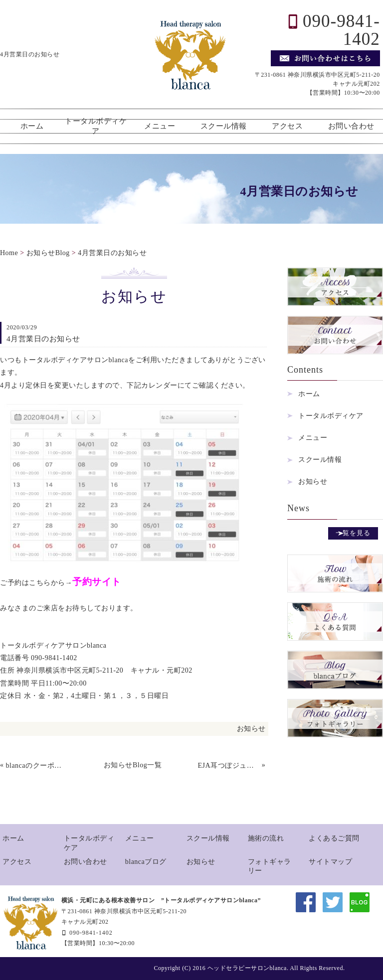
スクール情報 (224, 126)
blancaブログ (146, 862)
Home (9, 253)
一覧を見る (353, 533)
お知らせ (251, 729)
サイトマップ (330, 862)
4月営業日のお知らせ (112, 253)
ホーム (32, 126)
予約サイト (97, 582)
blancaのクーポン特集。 (37, 766)
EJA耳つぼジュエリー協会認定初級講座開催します (229, 766)
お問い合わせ (351, 126)
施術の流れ (266, 838)
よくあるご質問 (334, 838)
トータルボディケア (96, 126)
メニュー (160, 126)
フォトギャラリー (270, 866)
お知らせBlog (48, 253)
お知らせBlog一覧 (133, 765)
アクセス (287, 126)
